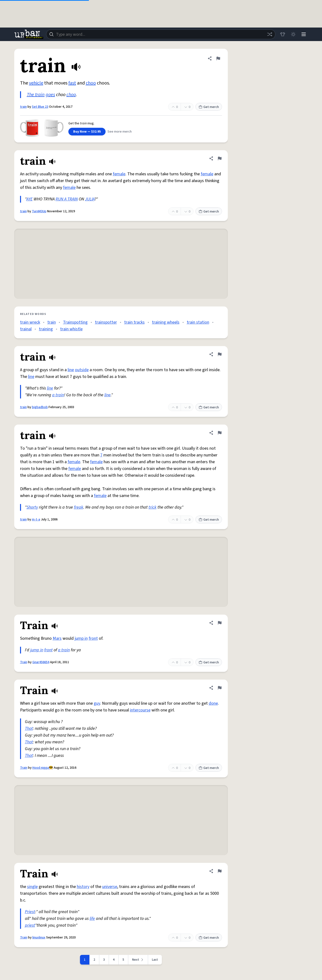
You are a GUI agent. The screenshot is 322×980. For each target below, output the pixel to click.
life (92, 919)
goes (50, 95)
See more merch (120, 132)
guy (97, 703)
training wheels (166, 322)
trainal (26, 329)
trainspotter (106, 322)
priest (30, 925)
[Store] (282, 34)
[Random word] (269, 34)
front (93, 638)
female (119, 174)
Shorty (32, 507)
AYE (29, 199)
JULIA (90, 199)
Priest (30, 912)
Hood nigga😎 (43, 768)
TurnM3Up (39, 211)
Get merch (209, 107)
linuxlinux (39, 937)
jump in (81, 638)
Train (24, 662)
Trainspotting (75, 322)
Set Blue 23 (40, 107)
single (32, 887)
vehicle (36, 83)
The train (36, 95)
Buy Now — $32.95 (87, 132)
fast (72, 83)
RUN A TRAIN (67, 199)
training (46, 329)
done (213, 703)
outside (82, 370)
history (83, 887)
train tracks (134, 322)
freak (79, 507)
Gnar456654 (41, 662)
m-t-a (36, 519)
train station (198, 322)
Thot (29, 728)
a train (58, 395)
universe (110, 887)
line (71, 370)
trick (153, 507)
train (23, 107)
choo (91, 83)
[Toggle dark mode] (293, 34)
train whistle (71, 329)
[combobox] (161, 34)
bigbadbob (40, 407)
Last (155, 960)
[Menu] (304, 34)
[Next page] (138, 960)
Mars (57, 638)
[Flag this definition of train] (218, 58)
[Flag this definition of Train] (220, 623)
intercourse (140, 710)
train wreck (30, 322)
